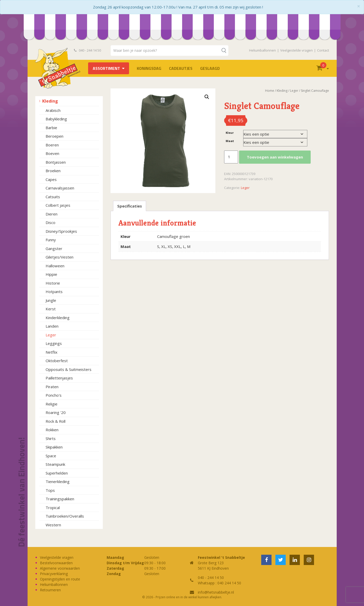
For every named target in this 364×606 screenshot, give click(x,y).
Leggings (54, 343)
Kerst (51, 309)
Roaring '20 (56, 412)
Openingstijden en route (60, 579)
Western (53, 525)
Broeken (53, 171)
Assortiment (106, 68)
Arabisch (53, 110)
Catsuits (53, 197)
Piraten (52, 387)
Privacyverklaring (54, 574)
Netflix (52, 352)
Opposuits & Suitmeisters (69, 369)
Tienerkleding (58, 482)
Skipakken (54, 447)
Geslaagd (210, 68)
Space (51, 456)
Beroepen (54, 136)
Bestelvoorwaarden (56, 563)
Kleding (50, 101)
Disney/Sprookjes (61, 231)
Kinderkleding (58, 318)
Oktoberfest (57, 361)
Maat (230, 141)
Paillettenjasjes (59, 378)
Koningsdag (149, 68)
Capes (51, 179)
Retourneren (50, 590)
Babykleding (56, 119)
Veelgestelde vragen (297, 50)
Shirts (51, 438)
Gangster (54, 248)
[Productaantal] (231, 157)
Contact (323, 50)
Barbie (51, 128)
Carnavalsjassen (60, 188)
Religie (52, 404)
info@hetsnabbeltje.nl (216, 592)
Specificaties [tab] (130, 206)
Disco (50, 222)
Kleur (230, 133)
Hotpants (54, 292)
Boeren (52, 145)
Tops (50, 490)
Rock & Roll (56, 421)
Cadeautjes (181, 68)
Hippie (51, 274)
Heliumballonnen (263, 50)
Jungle (51, 300)
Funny (51, 240)
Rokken (52, 430)
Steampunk (55, 464)
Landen (52, 326)
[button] (207, 97)
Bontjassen (56, 162)
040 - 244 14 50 (88, 50)
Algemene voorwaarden (60, 568)
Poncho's (54, 395)
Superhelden (57, 473)
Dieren (52, 214)
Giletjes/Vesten (60, 257)
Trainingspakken (60, 499)
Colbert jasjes (58, 205)
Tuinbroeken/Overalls (65, 516)
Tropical (53, 508)
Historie (53, 283)
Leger (51, 335)
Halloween (55, 266)
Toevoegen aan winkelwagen (275, 157)
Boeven (52, 153)
